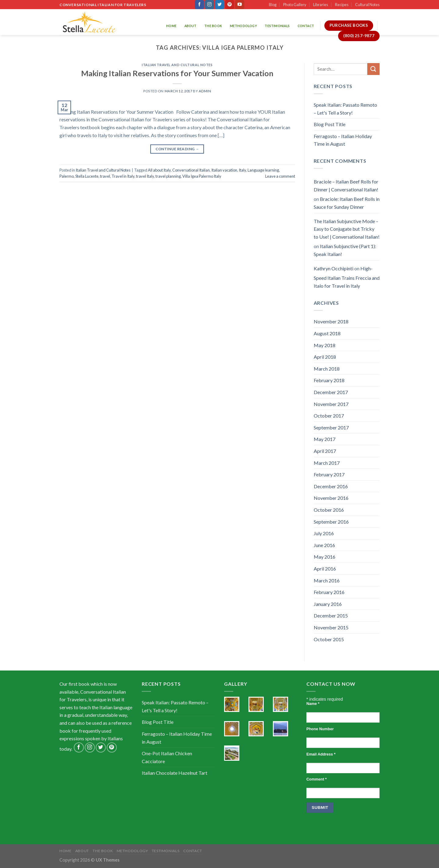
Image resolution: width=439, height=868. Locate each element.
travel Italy (145, 176)
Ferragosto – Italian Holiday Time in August (343, 140)
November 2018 (331, 321)
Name (313, 704)
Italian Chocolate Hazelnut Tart (175, 773)
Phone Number (320, 729)
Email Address (321, 754)
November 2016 (331, 498)
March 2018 (327, 369)
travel (105, 176)
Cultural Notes (367, 5)
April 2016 (325, 569)
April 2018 (325, 357)
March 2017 (327, 463)
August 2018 (327, 333)
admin (205, 91)
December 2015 (331, 615)
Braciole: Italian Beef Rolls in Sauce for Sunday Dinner (347, 203)
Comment (316, 779)
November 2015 (331, 627)
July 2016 (324, 533)
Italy (242, 170)
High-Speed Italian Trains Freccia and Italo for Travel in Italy (347, 277)
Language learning (263, 170)
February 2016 (329, 592)
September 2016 (331, 522)
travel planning (168, 176)
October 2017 (329, 416)
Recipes (342, 5)
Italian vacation (224, 170)
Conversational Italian (191, 170)
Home (171, 26)
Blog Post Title (330, 124)
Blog (273, 5)
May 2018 (325, 345)
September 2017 (331, 427)
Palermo (67, 176)
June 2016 (324, 545)
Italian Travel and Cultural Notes (177, 65)
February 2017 (329, 474)
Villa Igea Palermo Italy (202, 176)
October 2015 (329, 639)
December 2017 (331, 392)
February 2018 (329, 380)
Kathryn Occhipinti (334, 268)
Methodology (243, 26)
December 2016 (331, 486)
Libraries (321, 5)
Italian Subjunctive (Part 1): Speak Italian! (345, 250)
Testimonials (277, 26)
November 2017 (331, 404)
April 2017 (325, 451)
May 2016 (325, 557)
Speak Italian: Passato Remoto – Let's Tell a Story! (345, 109)
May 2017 (325, 439)
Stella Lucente (87, 176)
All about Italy (159, 170)
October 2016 (329, 510)
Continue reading (177, 149)
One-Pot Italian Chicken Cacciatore (167, 757)
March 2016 (327, 580)
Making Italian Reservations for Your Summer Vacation (177, 73)
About (191, 26)
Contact (306, 26)
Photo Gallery (295, 5)
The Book (213, 26)
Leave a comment (280, 176)
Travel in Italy (123, 176)
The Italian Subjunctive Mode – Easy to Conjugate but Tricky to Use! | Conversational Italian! (347, 229)
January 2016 (328, 604)
